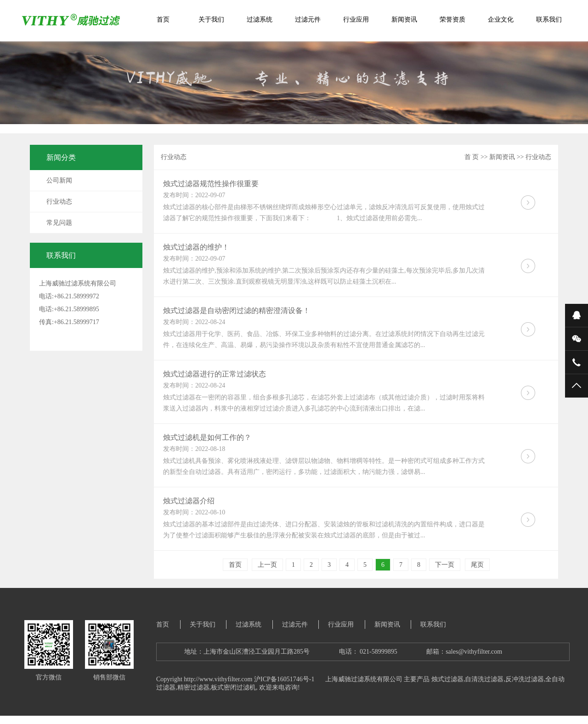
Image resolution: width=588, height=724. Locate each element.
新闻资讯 (404, 20)
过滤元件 (308, 20)
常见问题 (59, 223)
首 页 (472, 157)
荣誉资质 (452, 20)
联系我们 (549, 20)
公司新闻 (59, 180)
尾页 (477, 565)
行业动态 (59, 202)
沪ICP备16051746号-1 (284, 679)
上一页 (267, 565)
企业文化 (501, 20)
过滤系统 (260, 20)
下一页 (445, 565)
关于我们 (211, 20)
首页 (163, 20)
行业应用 (356, 20)
